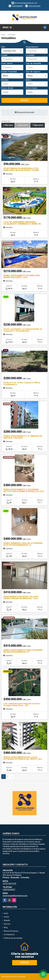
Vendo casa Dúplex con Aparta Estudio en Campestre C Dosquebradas (23, 330)
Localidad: (30, 55)
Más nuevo (8, 125)
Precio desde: (8, 88)
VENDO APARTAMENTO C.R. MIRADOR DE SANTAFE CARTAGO (23, 437)
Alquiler (7, 920)
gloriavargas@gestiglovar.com (15, 896)
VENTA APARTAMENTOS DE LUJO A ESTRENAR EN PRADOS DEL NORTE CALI (23, 758)
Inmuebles (12, 35)
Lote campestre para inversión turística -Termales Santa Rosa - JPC (22, 704)
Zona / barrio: (7, 63)
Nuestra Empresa (11, 931)
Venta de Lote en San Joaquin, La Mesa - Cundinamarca (22, 384)
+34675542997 (17, 6)
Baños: (29, 80)
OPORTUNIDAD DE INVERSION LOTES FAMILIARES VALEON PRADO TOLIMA (21, 169)
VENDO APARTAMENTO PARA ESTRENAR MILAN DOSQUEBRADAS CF (23, 651)
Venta (6, 917)
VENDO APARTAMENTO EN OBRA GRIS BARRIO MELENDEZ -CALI (22, 276)
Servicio (7, 924)
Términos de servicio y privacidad (13, 977)
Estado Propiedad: (9, 72)
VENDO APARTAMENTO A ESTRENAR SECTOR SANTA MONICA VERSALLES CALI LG (24, 491)
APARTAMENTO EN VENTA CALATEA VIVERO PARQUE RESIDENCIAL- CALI (21, 598)
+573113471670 (34, 6)
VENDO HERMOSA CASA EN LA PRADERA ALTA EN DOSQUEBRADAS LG (23, 544)
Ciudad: (5, 55)
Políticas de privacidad (13, 938)
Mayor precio (38, 125)
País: (3, 47)
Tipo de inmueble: (34, 63)
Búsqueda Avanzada (24, 112)
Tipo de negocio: (33, 72)
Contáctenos (9, 935)
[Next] (12, 777)
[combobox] (12, 51)
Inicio (3, 35)
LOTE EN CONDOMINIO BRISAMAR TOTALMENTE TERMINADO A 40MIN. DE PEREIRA (22, 224)
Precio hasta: (32, 88)
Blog (6, 927)
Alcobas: (5, 80)
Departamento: (32, 47)
